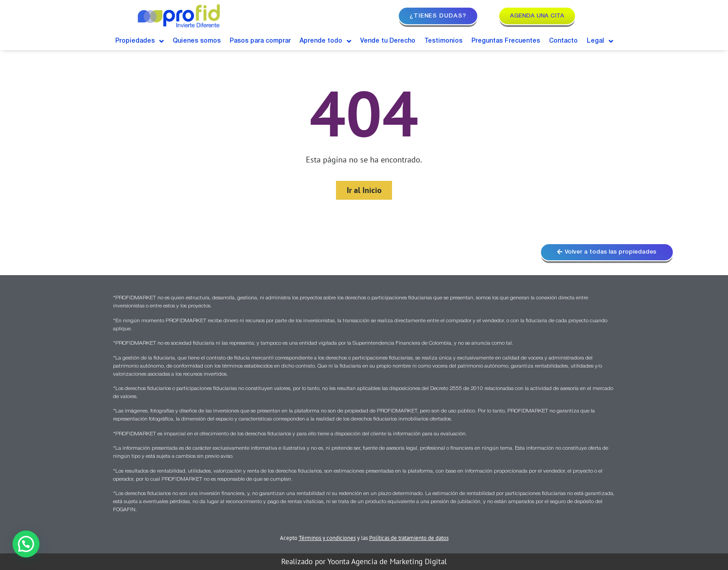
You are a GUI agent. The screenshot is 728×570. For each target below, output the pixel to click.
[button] (26, 544)
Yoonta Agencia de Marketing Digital (387, 562)
